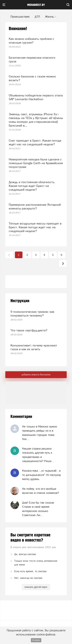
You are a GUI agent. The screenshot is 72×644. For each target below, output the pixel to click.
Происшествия (20, 17)
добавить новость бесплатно (36, 375)
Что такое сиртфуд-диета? (29, 330)
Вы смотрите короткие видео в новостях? (30, 538)
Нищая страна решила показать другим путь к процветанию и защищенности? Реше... (38, 455)
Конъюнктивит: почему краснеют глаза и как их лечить (34, 347)
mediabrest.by (36, 5)
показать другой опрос (36, 587)
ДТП (37, 17)
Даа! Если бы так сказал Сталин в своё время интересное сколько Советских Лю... (38, 509)
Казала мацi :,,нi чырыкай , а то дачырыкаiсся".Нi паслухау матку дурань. (41, 475)
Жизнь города (54, 17)
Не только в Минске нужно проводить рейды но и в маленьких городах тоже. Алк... (40, 433)
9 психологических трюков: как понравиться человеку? (32, 314)
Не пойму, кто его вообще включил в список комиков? (41, 491)
